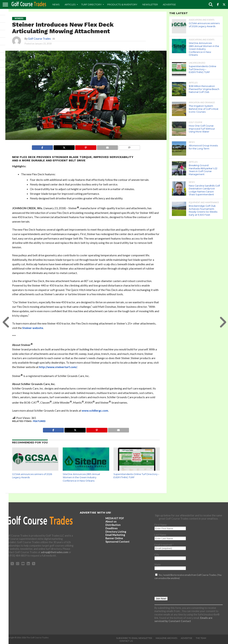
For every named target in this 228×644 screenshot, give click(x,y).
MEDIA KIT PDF (115, 518)
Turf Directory (91, 4)
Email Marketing (115, 535)
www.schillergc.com (95, 410)
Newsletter (150, 4)
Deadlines (112, 528)
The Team (201, 638)
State (158, 564)
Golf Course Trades (39, 39)
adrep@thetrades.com (55, 552)
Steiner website (33, 328)
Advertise (169, 4)
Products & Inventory (122, 4)
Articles (70, 4)
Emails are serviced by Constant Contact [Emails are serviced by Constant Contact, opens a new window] (183, 620)
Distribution (113, 525)
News (56, 4)
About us (111, 521)
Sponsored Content (117, 542)
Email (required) (164, 545)
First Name (161, 525)
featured (39, 421)
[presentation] (182, 590)
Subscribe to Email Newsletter (134, 638)
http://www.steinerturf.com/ (58, 367)
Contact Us (126, 641)
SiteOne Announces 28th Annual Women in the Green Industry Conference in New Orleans (81, 477)
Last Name (160, 535)
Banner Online (114, 538)
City (157, 554)
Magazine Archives (166, 638)
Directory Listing (116, 532)
